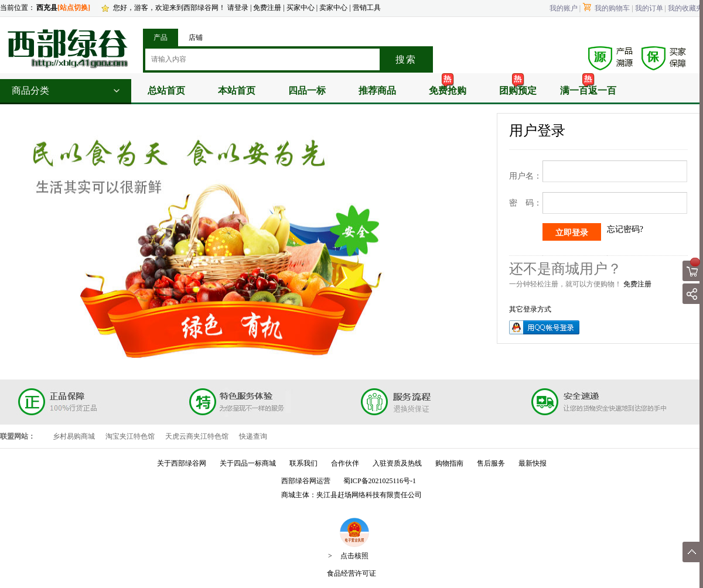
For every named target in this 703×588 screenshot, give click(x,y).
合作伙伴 (345, 463)
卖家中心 (333, 8)
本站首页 (237, 90)
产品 (161, 37)
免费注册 (267, 8)
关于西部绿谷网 (182, 463)
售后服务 (491, 463)
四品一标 (307, 90)
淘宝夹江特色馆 (130, 436)
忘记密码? (625, 229)
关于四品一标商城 (248, 463)
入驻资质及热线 (397, 463)
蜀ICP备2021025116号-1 (380, 481)
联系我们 (303, 463)
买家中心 (301, 8)
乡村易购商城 (74, 436)
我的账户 (564, 8)
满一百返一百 (588, 90)
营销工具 (367, 8)
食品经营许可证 (351, 573)
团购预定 (518, 90)
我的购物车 (606, 8)
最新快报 (533, 463)
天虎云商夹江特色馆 (197, 436)
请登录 (238, 8)
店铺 (196, 37)
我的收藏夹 (685, 8)
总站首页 (166, 90)
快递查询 (253, 436)
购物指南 (449, 463)
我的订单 (649, 8)
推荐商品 (377, 90)
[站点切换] (74, 8)
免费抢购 (448, 90)
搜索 (406, 59)
